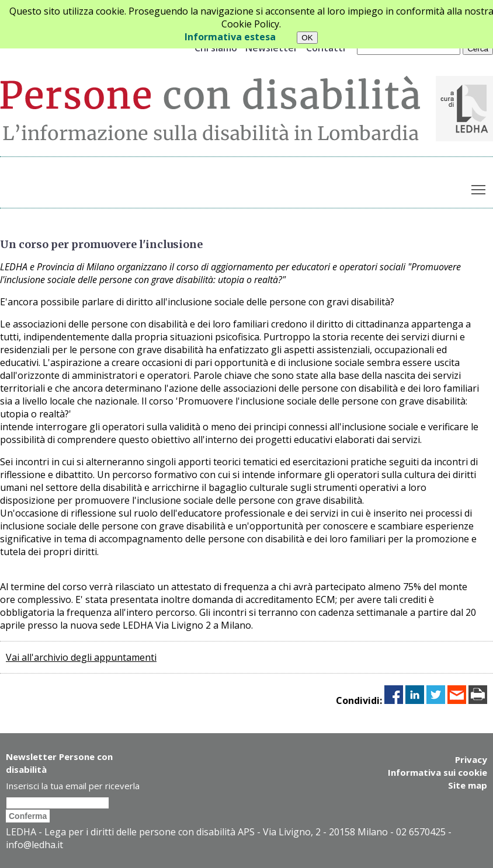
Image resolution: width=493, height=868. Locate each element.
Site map (468, 785)
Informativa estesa (230, 37)
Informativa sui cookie (438, 772)
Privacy (471, 759)
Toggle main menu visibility (479, 187)
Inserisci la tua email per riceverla (73, 786)
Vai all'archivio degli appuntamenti (81, 657)
